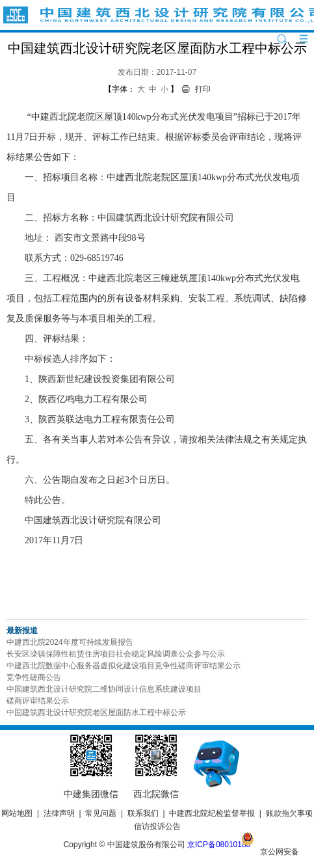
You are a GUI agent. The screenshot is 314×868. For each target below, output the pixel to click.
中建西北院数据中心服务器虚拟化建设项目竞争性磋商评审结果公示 (124, 666)
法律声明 (59, 813)
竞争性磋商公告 (34, 677)
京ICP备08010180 (219, 845)
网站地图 (17, 813)
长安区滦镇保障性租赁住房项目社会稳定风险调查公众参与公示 (116, 654)
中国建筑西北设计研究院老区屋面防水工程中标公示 (96, 712)
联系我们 (143, 813)
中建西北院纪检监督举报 (212, 813)
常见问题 (101, 813)
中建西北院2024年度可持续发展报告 (70, 642)
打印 (203, 89)
